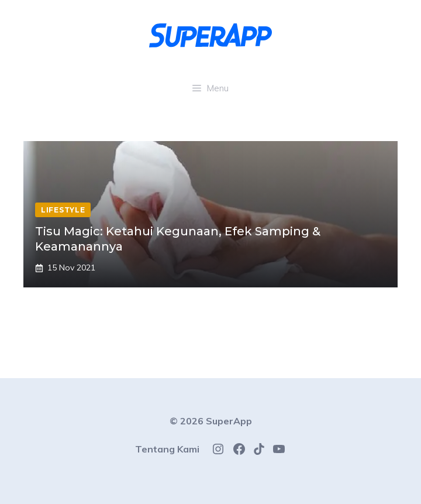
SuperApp (229, 421)
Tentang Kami (167, 449)
